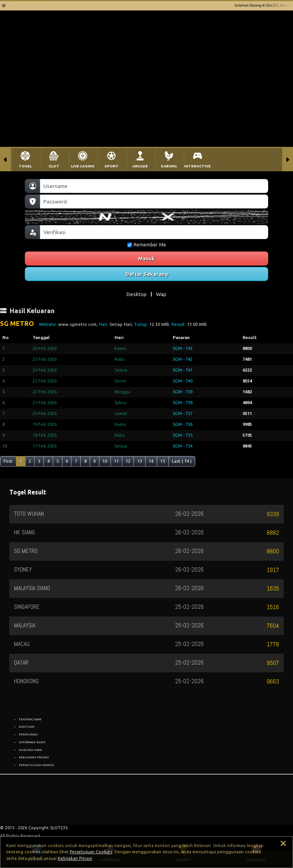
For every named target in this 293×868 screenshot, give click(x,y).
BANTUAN (27, 727)
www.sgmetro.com (77, 324)
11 (116, 461)
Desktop (137, 294)
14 (151, 461)
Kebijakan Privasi (75, 858)
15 (163, 461)
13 (140, 461)
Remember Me (147, 245)
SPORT (112, 166)
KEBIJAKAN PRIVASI (34, 757)
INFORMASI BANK (32, 742)
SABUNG (169, 166)
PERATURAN (28, 734)
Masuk (146, 258)
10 (105, 461)
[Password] (154, 201)
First (8, 461)
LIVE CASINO (83, 166)
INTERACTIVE (198, 166)
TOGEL (25, 166)
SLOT (54, 166)
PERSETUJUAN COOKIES (36, 765)
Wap (161, 294)
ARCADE (140, 166)
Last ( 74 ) (182, 461)
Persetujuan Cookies (91, 852)
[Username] (154, 186)
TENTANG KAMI (30, 719)
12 (128, 461)
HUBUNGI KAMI (30, 750)
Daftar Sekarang (147, 274)
